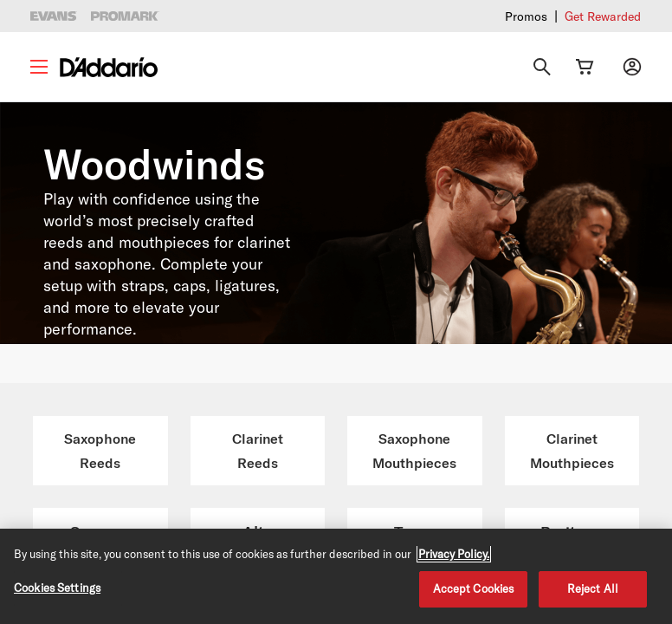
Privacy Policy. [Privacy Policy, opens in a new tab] (454, 554)
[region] (336, 576)
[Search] (542, 67)
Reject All (593, 588)
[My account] (632, 67)
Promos (526, 16)
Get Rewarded (603, 16)
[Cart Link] (585, 67)
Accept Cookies (474, 588)
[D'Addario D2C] (109, 67)
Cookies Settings (57, 588)
